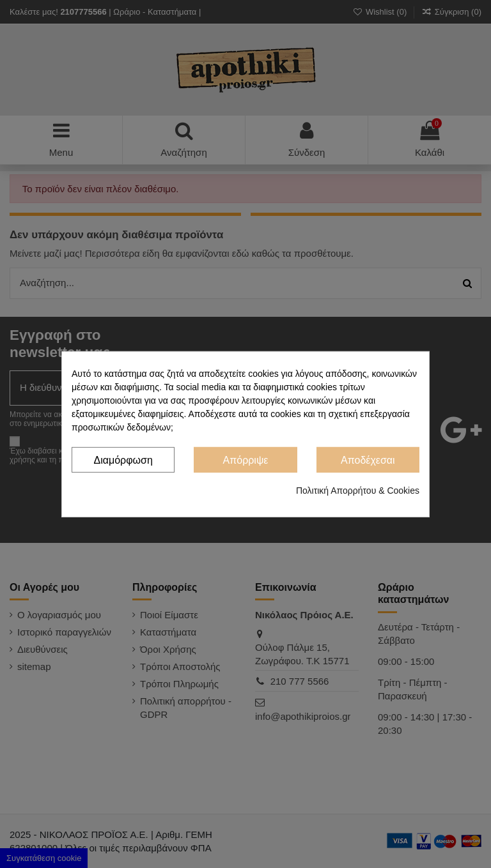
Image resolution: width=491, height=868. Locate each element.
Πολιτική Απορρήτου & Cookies (358, 491)
